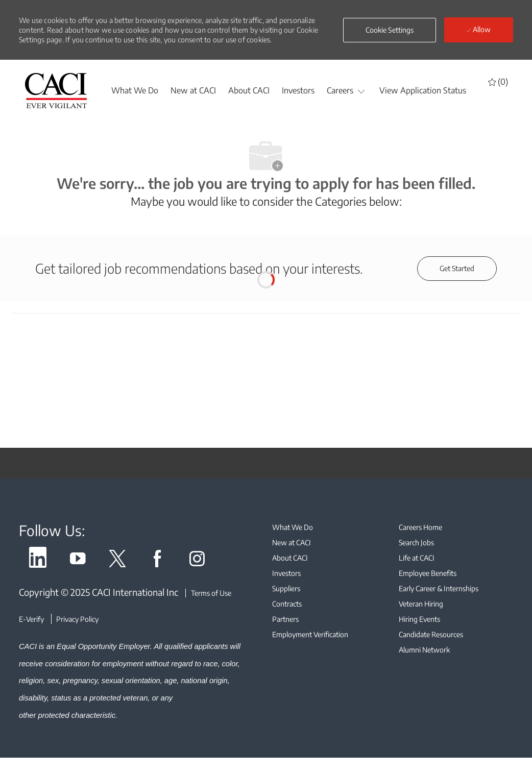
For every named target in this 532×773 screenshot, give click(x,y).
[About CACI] (249, 90)
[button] (390, 30)
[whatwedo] (135, 90)
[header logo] (56, 90)
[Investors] (298, 90)
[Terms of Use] (208, 593)
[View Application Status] (423, 90)
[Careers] (340, 90)
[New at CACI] (193, 90)
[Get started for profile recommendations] (457, 269)
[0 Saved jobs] (498, 81)
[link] (38, 560)
